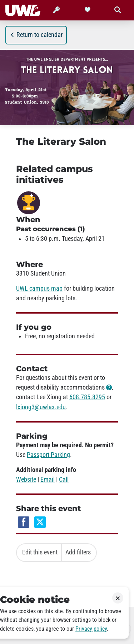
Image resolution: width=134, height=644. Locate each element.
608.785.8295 (87, 397)
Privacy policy (91, 629)
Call (64, 480)
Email (48, 480)
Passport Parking (48, 455)
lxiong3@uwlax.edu (41, 407)
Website (26, 480)
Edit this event (40, 552)
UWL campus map (39, 288)
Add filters (78, 552)
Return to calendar (36, 35)
